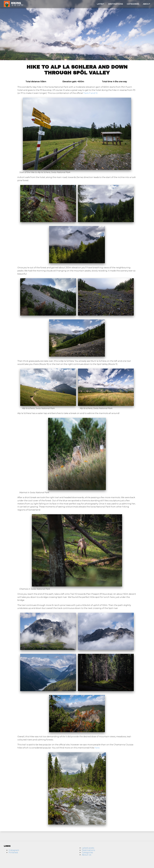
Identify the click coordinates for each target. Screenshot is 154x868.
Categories (133, 4)
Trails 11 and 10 (90, 93)
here (97, 748)
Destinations (115, 4)
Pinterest (13, 853)
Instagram (14, 850)
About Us (86, 855)
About (147, 4)
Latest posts (88, 848)
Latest (101, 4)
